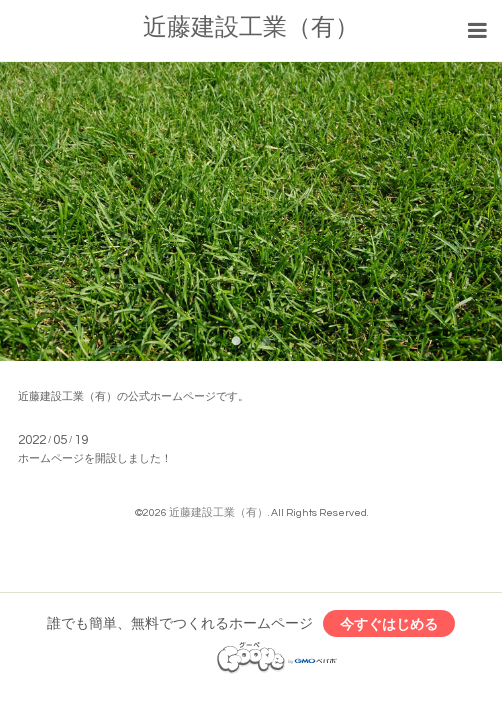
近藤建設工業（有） (251, 27)
